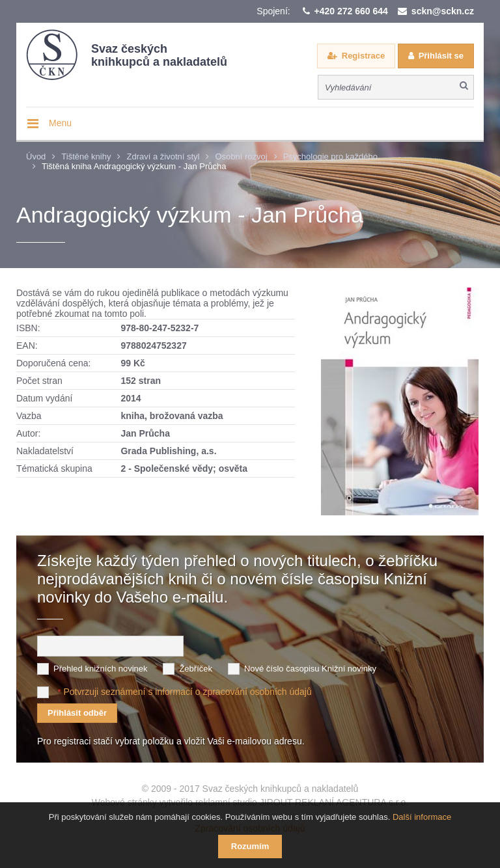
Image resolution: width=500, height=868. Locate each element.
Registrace (363, 56)
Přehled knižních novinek (101, 669)
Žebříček (196, 669)
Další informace (422, 817)
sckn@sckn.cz (443, 11)
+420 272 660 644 (351, 11)
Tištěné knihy (86, 156)
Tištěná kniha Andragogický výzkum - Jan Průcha (134, 166)
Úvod (36, 156)
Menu (60, 123)
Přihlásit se (441, 56)
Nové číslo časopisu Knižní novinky (310, 669)
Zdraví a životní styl (163, 156)
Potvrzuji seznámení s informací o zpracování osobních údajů (187, 692)
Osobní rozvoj (241, 156)
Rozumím (250, 846)
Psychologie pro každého (330, 156)
